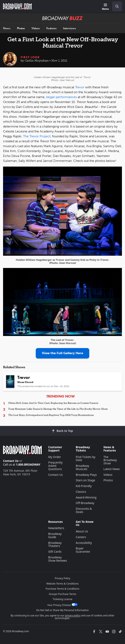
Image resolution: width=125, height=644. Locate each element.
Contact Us (11, 461)
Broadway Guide (55, 535)
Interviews (69, 28)
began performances (61, 97)
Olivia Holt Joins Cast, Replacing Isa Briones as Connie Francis (53, 403)
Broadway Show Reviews (58, 559)
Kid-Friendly (84, 486)
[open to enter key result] (117, 6)
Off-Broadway (85, 503)
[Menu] (105, 7)
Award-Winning (86, 497)
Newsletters (56, 528)
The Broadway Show (110, 460)
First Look (30, 57)
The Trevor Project (37, 136)
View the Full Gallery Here (62, 353)
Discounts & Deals (84, 510)
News (7, 28)
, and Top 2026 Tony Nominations (51, 415)
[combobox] (115, 6)
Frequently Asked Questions (55, 466)
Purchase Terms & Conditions (62, 589)
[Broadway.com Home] (17, 6)
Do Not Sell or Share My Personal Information (63, 610)
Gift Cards (55, 552)
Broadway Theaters (55, 544)
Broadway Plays (86, 475)
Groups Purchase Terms (62, 594)
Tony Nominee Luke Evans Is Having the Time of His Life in (58, 409)
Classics (81, 492)
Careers (81, 537)
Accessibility (84, 543)
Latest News (112, 469)
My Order (55, 457)
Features (51, 28)
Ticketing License (62, 599)
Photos (21, 28)
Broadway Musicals (83, 467)
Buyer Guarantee (83, 550)
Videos (36, 28)
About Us (82, 531)
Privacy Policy (62, 578)
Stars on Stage (85, 480)
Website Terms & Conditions (62, 584)
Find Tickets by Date (86, 459)
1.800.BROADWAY (28, 464)
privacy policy (73, 615)
